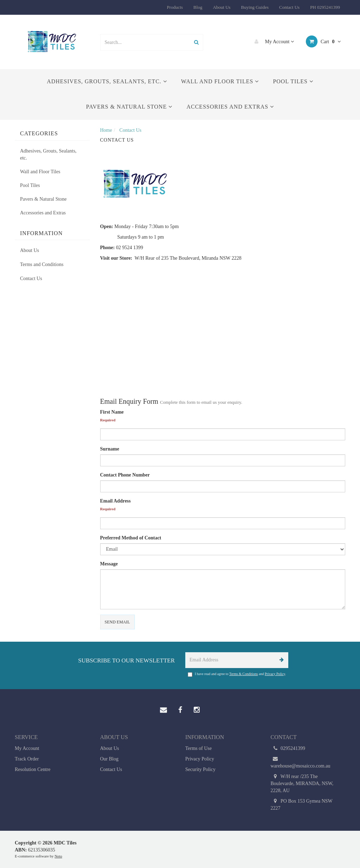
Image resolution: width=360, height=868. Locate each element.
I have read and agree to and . (237, 674)
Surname (110, 449)
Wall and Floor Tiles (220, 81)
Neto (58, 856)
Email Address (115, 501)
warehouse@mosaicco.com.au (301, 762)
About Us (221, 7)
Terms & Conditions (244, 674)
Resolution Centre (33, 769)
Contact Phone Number (125, 475)
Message (109, 564)
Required (108, 420)
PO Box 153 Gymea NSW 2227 (302, 804)
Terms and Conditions (42, 264)
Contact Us (289, 7)
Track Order (27, 759)
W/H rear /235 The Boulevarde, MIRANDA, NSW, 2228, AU (302, 783)
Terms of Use (198, 748)
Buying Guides (255, 7)
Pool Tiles (293, 81)
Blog (198, 7)
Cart (323, 41)
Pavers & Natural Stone (129, 107)
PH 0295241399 (325, 7)
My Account (272, 41)
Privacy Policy (275, 674)
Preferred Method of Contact (131, 538)
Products (175, 7)
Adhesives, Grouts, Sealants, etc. (107, 81)
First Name (112, 412)
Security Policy (200, 769)
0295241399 (288, 749)
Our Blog (110, 759)
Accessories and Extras (230, 107)
